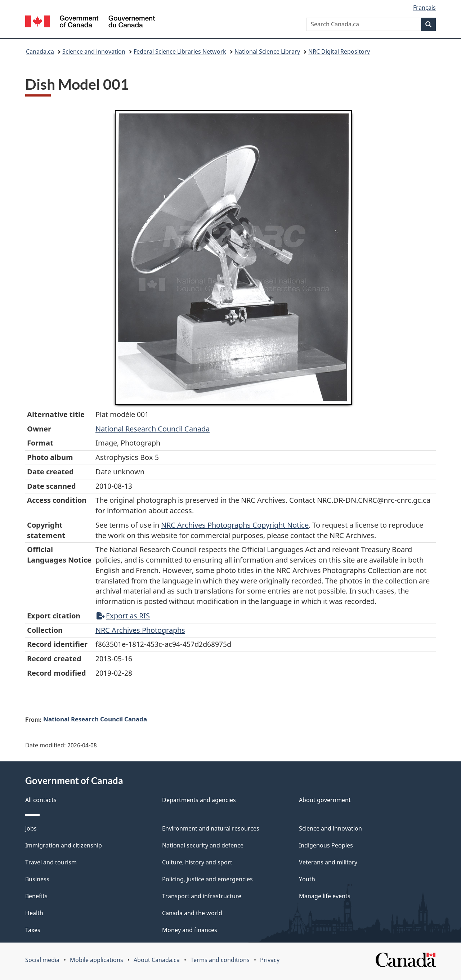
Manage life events (325, 896)
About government (325, 800)
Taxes (33, 930)
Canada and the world (192, 913)
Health (34, 913)
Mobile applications (97, 960)
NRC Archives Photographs (140, 630)
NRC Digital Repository (339, 52)
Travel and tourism (51, 862)
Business (37, 879)
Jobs (31, 828)
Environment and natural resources (211, 828)
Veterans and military (328, 862)
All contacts (41, 800)
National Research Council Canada (153, 429)
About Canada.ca (157, 960)
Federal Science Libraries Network (180, 52)
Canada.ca (40, 52)
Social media (42, 960)
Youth (307, 879)
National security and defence (203, 845)
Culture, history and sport (197, 862)
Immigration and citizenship (64, 845)
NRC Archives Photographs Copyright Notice (235, 525)
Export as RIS (123, 616)
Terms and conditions (220, 960)
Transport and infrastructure (202, 896)
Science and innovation (94, 52)
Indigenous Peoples (326, 845)
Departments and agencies (199, 800)
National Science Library (267, 52)
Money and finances (190, 930)
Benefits (36, 896)
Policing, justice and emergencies (207, 879)
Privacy (270, 960)
